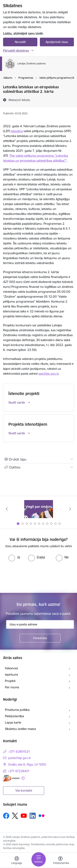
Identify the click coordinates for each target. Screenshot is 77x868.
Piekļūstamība (14, 716)
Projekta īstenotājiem (28, 424)
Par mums (12, 687)
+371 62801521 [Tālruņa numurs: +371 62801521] (19, 752)
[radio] (14, 557)
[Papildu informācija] (23, 778)
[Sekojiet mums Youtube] (24, 816)
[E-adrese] (11, 778)
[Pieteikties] (40, 638)
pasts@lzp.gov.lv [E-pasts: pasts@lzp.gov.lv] (20, 758)
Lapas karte (13, 722)
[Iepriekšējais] (7, 509)
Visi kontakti (24, 790)
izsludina (17, 131)
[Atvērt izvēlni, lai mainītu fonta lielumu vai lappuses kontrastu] (60, 861)
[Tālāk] (70, 509)
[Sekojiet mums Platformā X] (15, 816)
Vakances (11, 668)
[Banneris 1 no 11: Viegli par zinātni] (39, 509)
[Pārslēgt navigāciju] (39, 859)
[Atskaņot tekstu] (19, 100)
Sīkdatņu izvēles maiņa (20, 729)
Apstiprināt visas (57, 42)
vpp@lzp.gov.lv (49, 374)
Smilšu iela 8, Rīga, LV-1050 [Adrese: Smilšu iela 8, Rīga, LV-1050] (27, 764)
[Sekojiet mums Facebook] (6, 816)
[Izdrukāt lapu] (38, 459)
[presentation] (34, 577)
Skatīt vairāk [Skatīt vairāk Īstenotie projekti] (17, 402)
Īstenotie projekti (24, 394)
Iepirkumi (11, 675)
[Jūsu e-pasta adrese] (40, 624)
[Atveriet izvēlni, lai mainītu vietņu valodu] (17, 861)
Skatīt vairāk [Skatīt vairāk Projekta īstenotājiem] (17, 433)
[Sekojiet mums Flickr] (41, 816)
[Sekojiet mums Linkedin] (33, 816)
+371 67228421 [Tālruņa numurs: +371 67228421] (19, 771)
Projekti (10, 681)
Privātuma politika (17, 710)
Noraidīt (20, 42)
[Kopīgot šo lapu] (38, 467)
